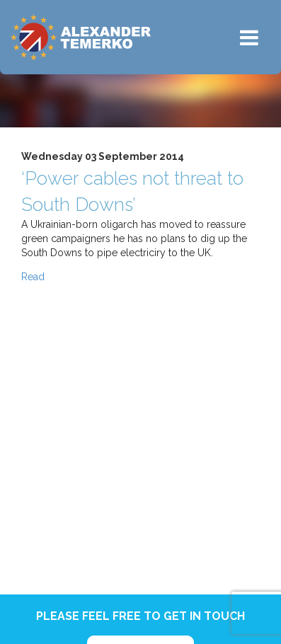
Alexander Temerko (81, 37)
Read (33, 277)
